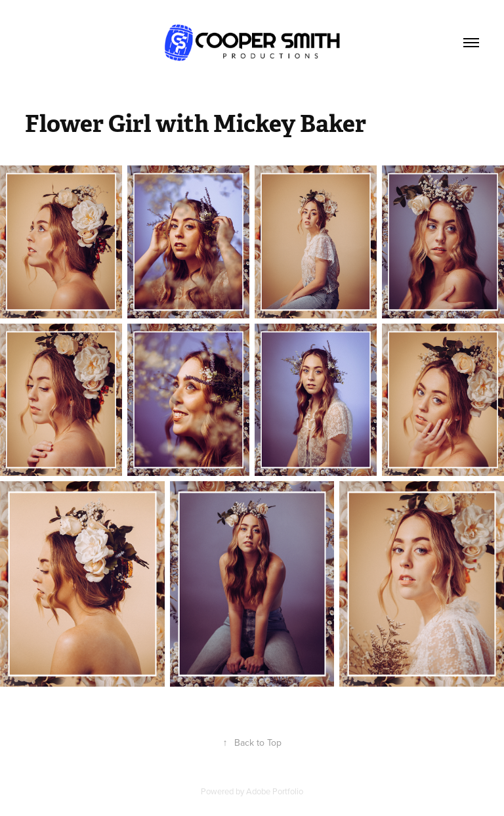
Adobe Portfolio (275, 791)
